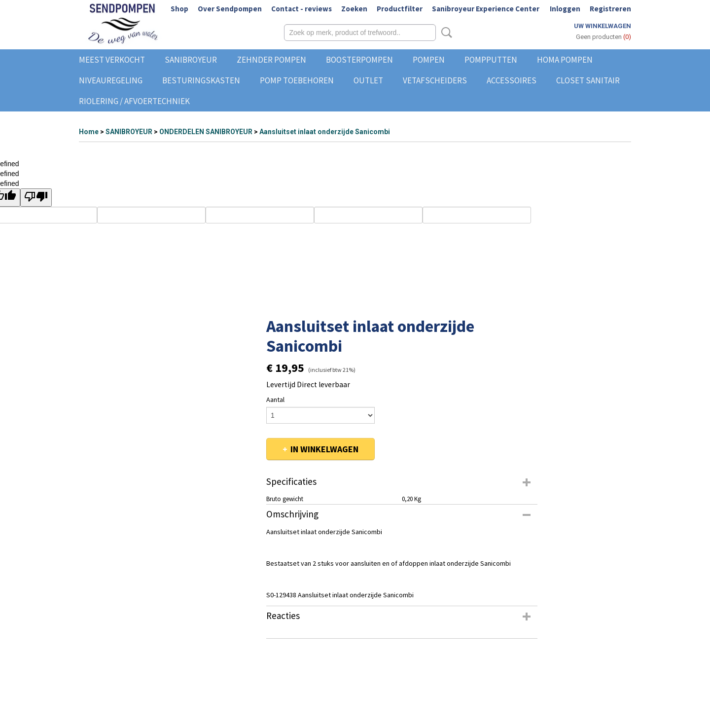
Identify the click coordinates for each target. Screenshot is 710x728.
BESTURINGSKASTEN (201, 80)
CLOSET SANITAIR (588, 80)
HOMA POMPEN (565, 60)
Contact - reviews (302, 9)
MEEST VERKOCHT (112, 60)
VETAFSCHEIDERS (435, 80)
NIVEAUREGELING (111, 80)
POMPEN (429, 60)
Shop (179, 9)
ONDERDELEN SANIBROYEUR (206, 132)
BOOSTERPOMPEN (359, 60)
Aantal (275, 400)
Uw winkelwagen (603, 26)
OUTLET (368, 80)
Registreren (610, 9)
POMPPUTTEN (491, 60)
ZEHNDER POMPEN (271, 60)
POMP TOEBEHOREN (297, 80)
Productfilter (400, 9)
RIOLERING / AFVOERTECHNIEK (134, 101)
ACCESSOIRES (512, 80)
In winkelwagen (324, 449)
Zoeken (354, 9)
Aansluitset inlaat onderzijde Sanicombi (325, 132)
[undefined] (36, 198)
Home (89, 132)
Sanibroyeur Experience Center (486, 9)
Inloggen (565, 9)
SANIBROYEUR (191, 60)
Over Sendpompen (230, 9)
